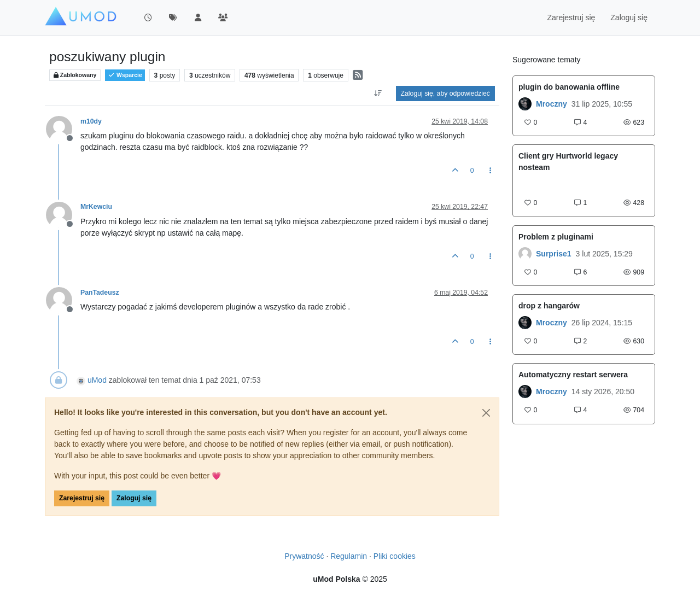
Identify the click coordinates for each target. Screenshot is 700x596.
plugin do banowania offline (569, 87)
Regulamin (349, 556)
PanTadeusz (100, 293)
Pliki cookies (395, 556)
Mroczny (552, 104)
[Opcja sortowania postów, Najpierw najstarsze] (378, 94)
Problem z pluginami (556, 237)
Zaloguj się (134, 498)
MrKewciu (96, 207)
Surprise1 (554, 254)
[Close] (486, 413)
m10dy (91, 121)
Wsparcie (125, 75)
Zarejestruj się (82, 498)
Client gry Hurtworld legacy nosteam (568, 162)
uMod (97, 380)
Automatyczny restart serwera (573, 375)
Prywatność (304, 556)
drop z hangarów (549, 306)
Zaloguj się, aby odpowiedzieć (445, 94)
